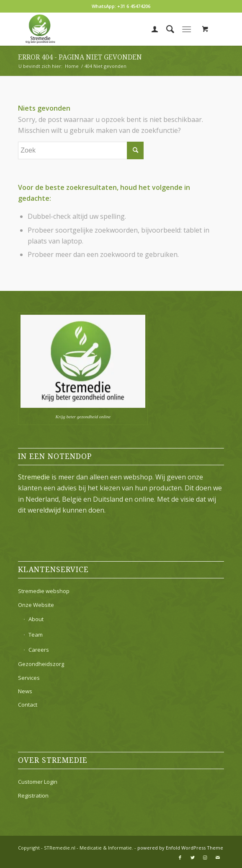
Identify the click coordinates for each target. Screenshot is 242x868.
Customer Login (38, 782)
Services (29, 678)
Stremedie (34, 477)
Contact (28, 705)
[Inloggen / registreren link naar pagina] (151, 29)
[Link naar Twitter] (193, 858)
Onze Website (36, 605)
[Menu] (187, 29)
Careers (39, 650)
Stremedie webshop (44, 591)
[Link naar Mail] (218, 858)
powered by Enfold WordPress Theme (180, 848)
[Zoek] (166, 29)
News (25, 691)
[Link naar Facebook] (180, 858)
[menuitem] (151, 29)
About (36, 619)
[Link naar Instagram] (205, 858)
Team (36, 635)
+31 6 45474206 (134, 6)
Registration (33, 795)
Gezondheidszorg (41, 664)
